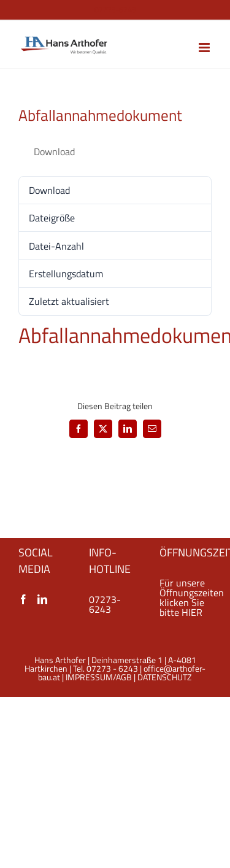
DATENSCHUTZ (165, 677)
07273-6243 (105, 604)
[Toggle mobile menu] (205, 48)
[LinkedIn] (42, 599)
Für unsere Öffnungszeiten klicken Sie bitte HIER (192, 597)
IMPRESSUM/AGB (99, 677)
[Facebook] (23, 599)
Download (54, 152)
